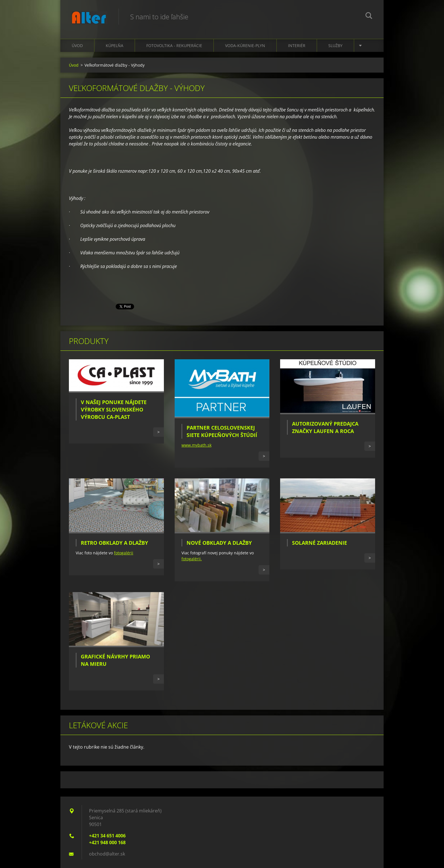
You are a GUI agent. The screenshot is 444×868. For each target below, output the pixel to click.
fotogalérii (124, 553)
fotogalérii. (192, 559)
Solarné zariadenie (320, 543)
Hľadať (369, 16)
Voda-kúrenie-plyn (245, 46)
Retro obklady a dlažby (114, 543)
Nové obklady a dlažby (219, 543)
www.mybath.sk (196, 445)
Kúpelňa (115, 46)
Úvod (77, 46)
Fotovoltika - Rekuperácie (174, 46)
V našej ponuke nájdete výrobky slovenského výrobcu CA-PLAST (114, 409)
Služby (335, 46)
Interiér (297, 46)
